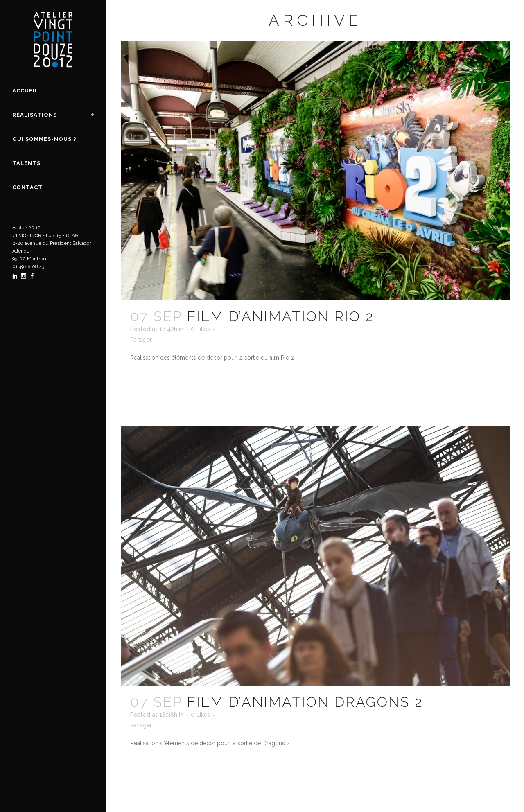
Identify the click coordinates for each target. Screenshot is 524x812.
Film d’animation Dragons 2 (305, 702)
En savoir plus (159, 381)
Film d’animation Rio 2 (281, 316)
